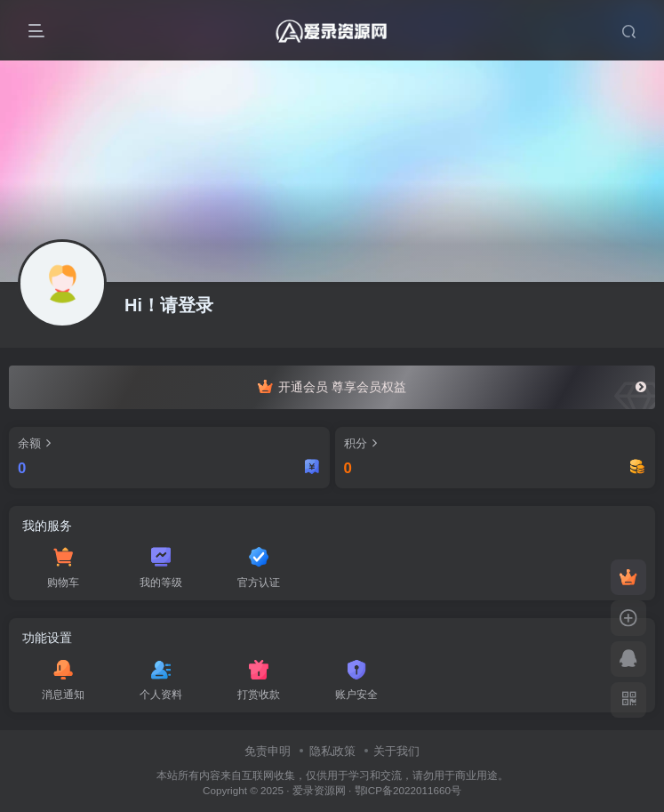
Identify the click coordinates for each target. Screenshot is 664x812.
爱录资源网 (319, 790)
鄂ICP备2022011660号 (408, 790)
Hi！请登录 (169, 305)
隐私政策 (332, 751)
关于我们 (396, 751)
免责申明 (268, 751)
